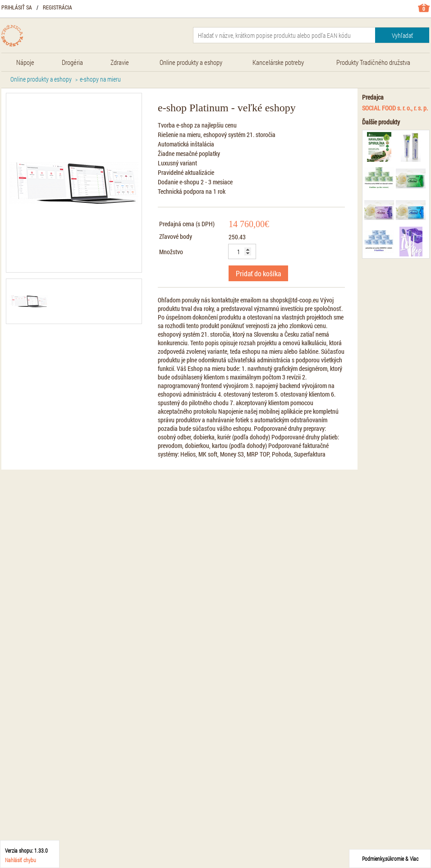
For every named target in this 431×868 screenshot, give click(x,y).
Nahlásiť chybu (21, 860)
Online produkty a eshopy (41, 79)
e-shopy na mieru (100, 79)
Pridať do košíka (258, 273)
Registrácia (57, 7)
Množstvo (171, 252)
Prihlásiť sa (17, 7)
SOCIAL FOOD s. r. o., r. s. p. (395, 108)
